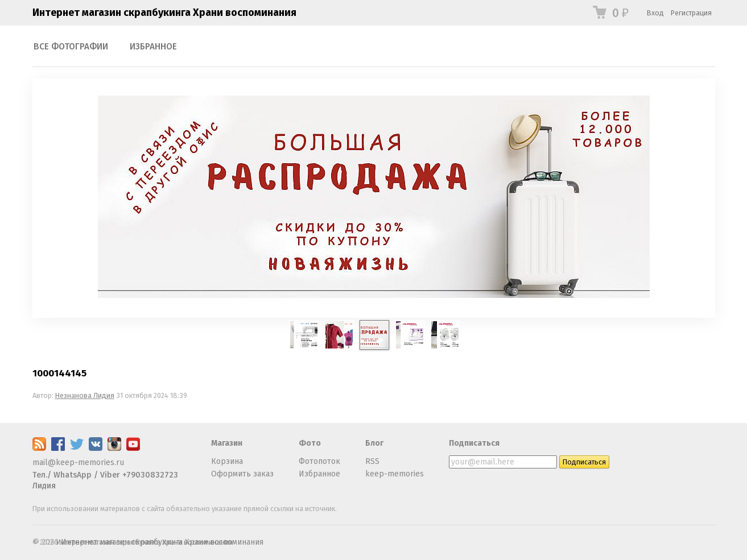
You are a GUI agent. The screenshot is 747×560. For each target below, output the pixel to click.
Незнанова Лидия (85, 395)
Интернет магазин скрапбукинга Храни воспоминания (164, 13)
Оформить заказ (242, 474)
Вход (655, 13)
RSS (372, 461)
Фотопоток (319, 461)
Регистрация (691, 13)
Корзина (227, 461)
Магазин (227, 443)
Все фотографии (71, 47)
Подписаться (474, 443)
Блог (374, 443)
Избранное (153, 47)
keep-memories (395, 474)
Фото (310, 443)
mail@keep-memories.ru (78, 462)
